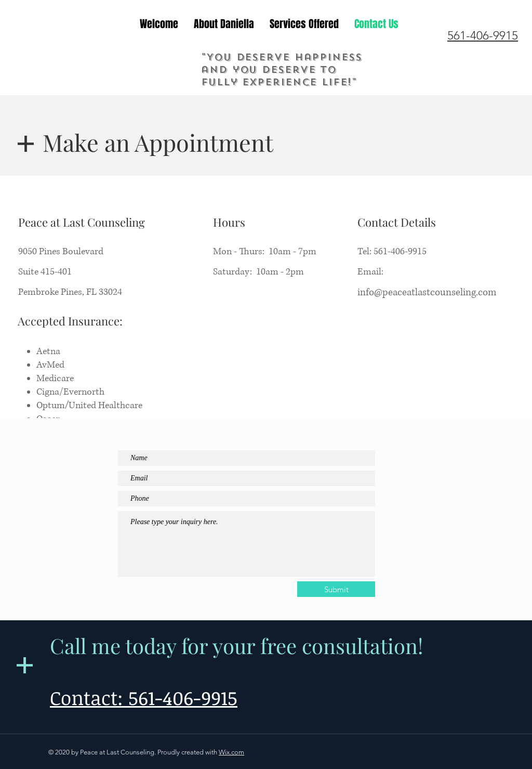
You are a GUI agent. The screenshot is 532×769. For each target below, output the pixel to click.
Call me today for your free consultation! (236, 646)
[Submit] (336, 589)
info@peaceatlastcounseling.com (427, 292)
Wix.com (231, 752)
